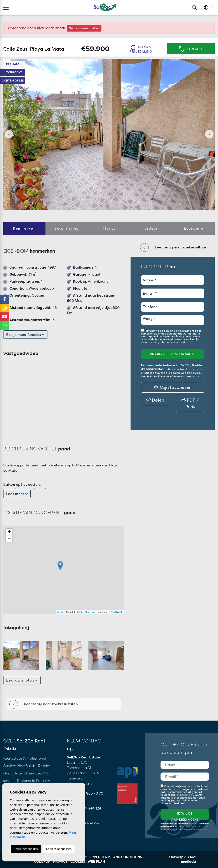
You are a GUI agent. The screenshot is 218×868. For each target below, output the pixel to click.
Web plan (96, 862)
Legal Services (30, 773)
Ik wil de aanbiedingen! (185, 816)
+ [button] (9, 532)
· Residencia (25, 781)
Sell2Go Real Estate (105, 7)
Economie (194, 228)
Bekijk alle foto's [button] (22, 680)
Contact (191, 49)
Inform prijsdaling (141, 49)
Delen (155, 400)
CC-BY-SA (117, 612)
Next (209, 134)
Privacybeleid (184, 336)
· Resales (43, 766)
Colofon (42, 862)
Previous (9, 134)
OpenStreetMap (88, 612)
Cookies (78, 862)
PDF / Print (190, 403)
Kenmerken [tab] (24, 228)
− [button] (9, 539)
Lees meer (17, 494)
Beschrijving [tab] (67, 228)
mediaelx (189, 862)
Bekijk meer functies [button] (25, 335)
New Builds (27, 766)
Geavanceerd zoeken (84, 28)
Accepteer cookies (26, 849)
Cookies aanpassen (59, 849)
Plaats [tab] (109, 228)
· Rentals (10, 773)
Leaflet (61, 612)
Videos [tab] (151, 228)
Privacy (60, 862)
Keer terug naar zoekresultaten (44, 704)
